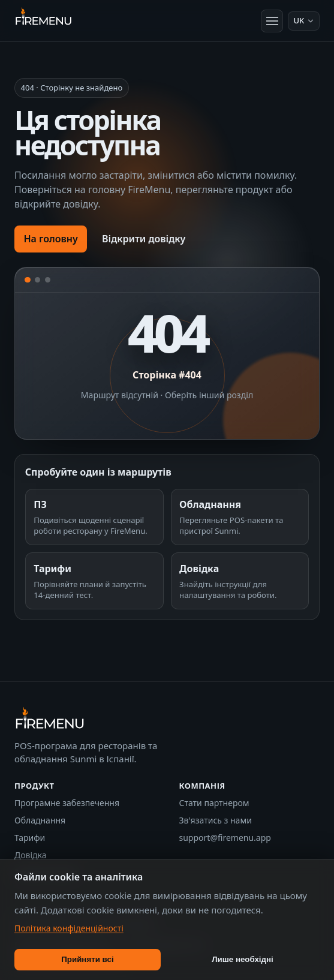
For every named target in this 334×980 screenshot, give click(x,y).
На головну (50, 239)
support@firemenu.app (225, 838)
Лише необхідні (243, 959)
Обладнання (40, 820)
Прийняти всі (87, 959)
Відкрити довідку (144, 239)
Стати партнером (214, 803)
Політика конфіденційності (69, 928)
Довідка (30, 855)
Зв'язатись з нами (216, 820)
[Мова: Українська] (304, 21)
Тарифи (30, 838)
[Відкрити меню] (272, 21)
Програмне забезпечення (67, 803)
